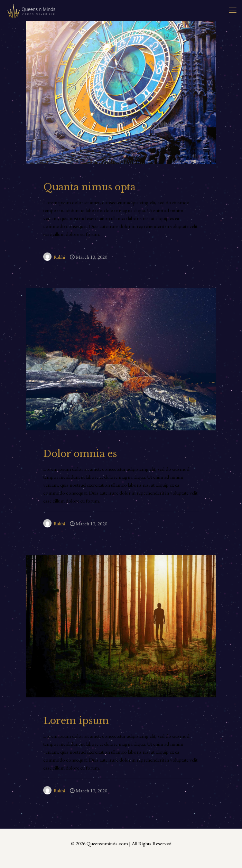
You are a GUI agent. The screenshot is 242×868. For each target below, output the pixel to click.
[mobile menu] (233, 10)
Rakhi (59, 257)
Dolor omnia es (80, 454)
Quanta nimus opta (89, 187)
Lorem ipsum (76, 721)
